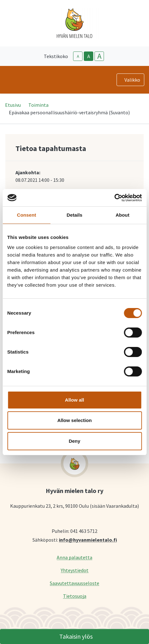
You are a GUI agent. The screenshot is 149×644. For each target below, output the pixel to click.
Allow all (74, 400)
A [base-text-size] (89, 56)
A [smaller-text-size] (78, 56)
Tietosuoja (75, 596)
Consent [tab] (27, 215)
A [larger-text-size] (99, 56)
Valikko (132, 80)
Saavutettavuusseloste (74, 583)
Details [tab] (75, 215)
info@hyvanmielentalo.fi (88, 540)
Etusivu (13, 105)
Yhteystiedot (75, 570)
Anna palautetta (74, 557)
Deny (74, 441)
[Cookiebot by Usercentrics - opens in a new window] (114, 198)
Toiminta (38, 105)
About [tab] (123, 215)
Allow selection (74, 420)
